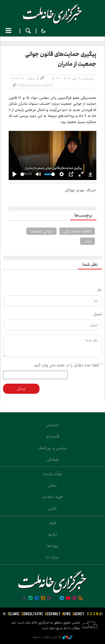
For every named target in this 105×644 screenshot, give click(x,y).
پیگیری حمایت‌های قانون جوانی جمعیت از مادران (61, 59)
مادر (88, 241)
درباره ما (53, 557)
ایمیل (98, 314)
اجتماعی (53, 425)
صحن (53, 485)
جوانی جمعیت (41, 231)
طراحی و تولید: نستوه (53, 637)
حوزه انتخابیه (53, 497)
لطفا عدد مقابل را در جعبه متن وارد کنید (68, 365)
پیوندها (53, 546)
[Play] (15, 174)
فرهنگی (53, 459)
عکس (53, 508)
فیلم (53, 523)
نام (100, 290)
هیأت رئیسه (53, 474)
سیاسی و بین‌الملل (53, 448)
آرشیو (53, 534)
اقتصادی (53, 436)
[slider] (22, 174)
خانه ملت (53, 14)
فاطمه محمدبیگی (77, 231)
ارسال (21, 389)
